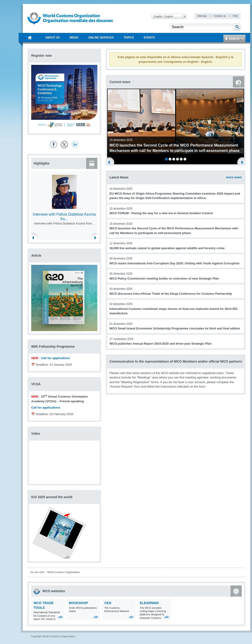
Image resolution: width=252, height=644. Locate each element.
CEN (108, 603)
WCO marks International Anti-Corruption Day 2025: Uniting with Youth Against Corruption (174, 263)
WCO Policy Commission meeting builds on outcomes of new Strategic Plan (164, 278)
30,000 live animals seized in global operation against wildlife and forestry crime (167, 248)
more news (234, 177)
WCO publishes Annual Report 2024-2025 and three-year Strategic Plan (160, 344)
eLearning (149, 603)
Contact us (220, 16)
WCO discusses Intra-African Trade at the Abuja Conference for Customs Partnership (171, 294)
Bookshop (78, 603)
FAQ (235, 16)
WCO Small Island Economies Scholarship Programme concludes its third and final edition (175, 328)
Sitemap (202, 16)
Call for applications (55, 358)
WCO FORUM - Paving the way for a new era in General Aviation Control (161, 213)
